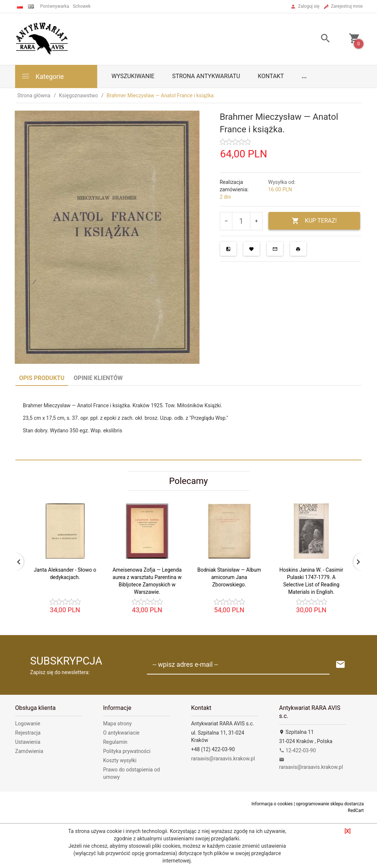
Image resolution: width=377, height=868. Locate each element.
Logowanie (28, 724)
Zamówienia (29, 751)
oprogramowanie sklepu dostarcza (330, 804)
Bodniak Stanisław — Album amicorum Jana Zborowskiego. (229, 577)
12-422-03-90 (297, 750)
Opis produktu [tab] (42, 378)
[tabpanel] (188, 423)
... (304, 76)
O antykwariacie (121, 733)
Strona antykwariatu (206, 76)
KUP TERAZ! (314, 221)
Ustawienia (28, 742)
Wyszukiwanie (133, 76)
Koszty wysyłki (120, 760)
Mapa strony (117, 724)
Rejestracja (28, 733)
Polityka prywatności (127, 751)
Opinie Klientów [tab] (98, 378)
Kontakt (271, 76)
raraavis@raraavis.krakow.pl (223, 759)
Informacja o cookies (272, 804)
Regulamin (115, 742)
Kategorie (42, 76)
